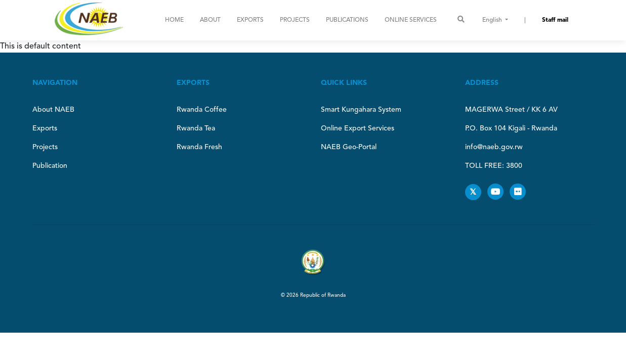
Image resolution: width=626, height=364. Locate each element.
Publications (347, 20)
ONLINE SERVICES (411, 20)
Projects (295, 20)
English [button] (493, 20)
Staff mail (555, 20)
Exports (250, 20)
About (210, 20)
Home (174, 20)
